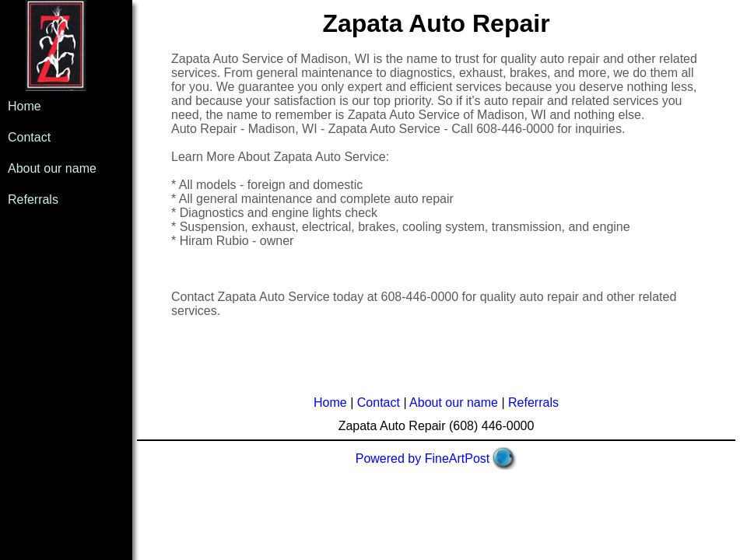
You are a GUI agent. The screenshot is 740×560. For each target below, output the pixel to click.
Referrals (33, 199)
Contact (29, 137)
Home (25, 106)
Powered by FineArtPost (423, 458)
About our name (52, 168)
